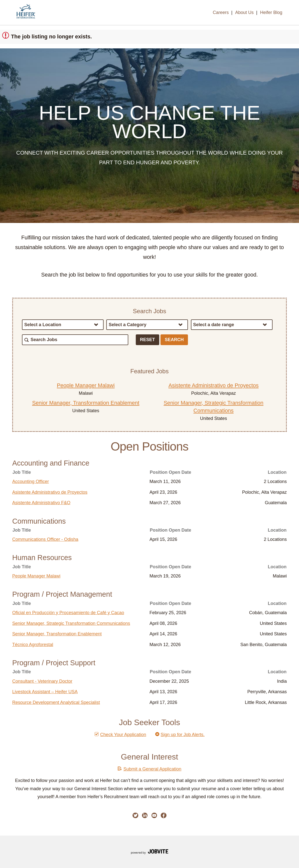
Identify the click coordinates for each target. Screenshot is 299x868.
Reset (148, 340)
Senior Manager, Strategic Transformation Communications (71, 623)
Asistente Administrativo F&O (41, 503)
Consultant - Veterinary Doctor (42, 681)
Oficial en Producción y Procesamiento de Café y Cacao (68, 613)
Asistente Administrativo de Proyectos (214, 385)
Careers (221, 12)
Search (174, 340)
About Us (244, 12)
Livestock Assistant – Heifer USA (45, 692)
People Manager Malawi (86, 385)
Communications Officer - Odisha (45, 539)
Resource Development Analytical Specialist (56, 702)
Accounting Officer (31, 482)
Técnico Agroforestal (33, 645)
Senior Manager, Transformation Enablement (86, 403)
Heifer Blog (271, 12)
